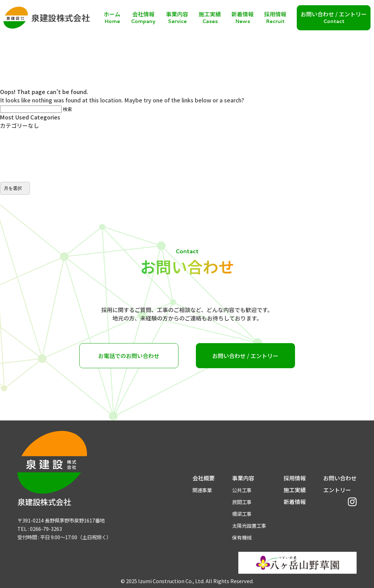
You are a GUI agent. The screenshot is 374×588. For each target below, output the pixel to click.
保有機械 (242, 537)
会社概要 (204, 478)
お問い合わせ (340, 478)
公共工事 (242, 490)
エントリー (337, 490)
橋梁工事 (242, 514)
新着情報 (295, 502)
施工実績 (295, 490)
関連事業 (202, 490)
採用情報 (295, 478)
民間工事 (242, 502)
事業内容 (243, 478)
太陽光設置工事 (249, 525)
